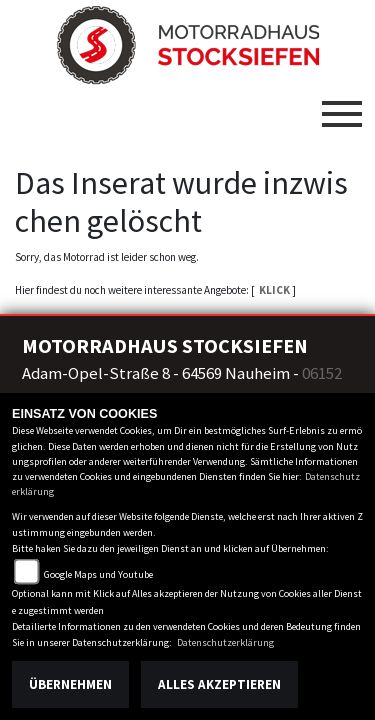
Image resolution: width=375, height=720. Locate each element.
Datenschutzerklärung (225, 642)
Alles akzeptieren (219, 684)
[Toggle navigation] (342, 106)
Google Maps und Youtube (98, 574)
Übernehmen (70, 684)
